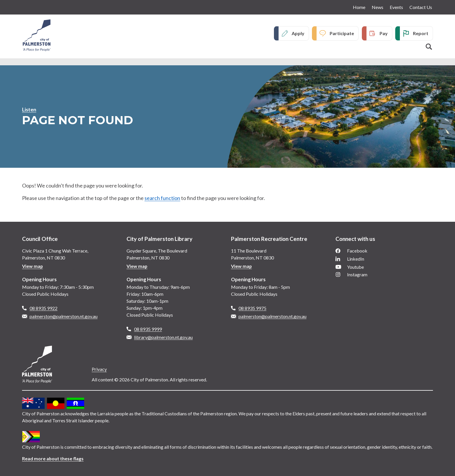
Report (421, 33)
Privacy (99, 369)
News (378, 7)
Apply (298, 33)
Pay (384, 33)
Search (429, 47)
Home (359, 7)
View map (33, 266)
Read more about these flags (53, 458)
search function (162, 198)
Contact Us (421, 7)
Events (396, 7)
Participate (342, 33)
